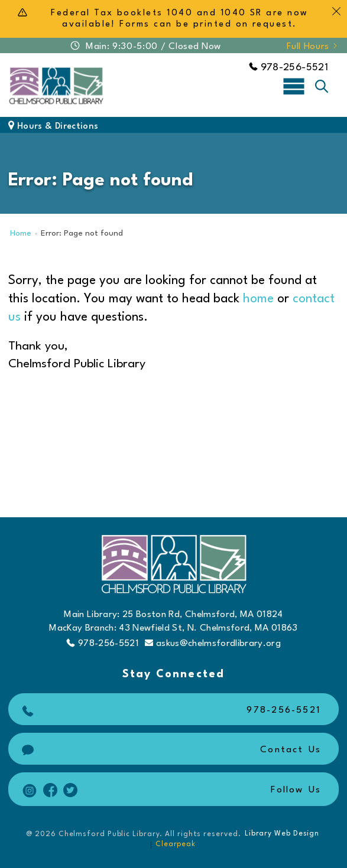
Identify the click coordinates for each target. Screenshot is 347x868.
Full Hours (313, 47)
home (258, 299)
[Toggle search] (322, 86)
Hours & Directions (53, 127)
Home (21, 234)
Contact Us (170, 750)
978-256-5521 (288, 68)
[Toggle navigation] (294, 86)
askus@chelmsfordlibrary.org (213, 643)
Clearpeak (176, 844)
